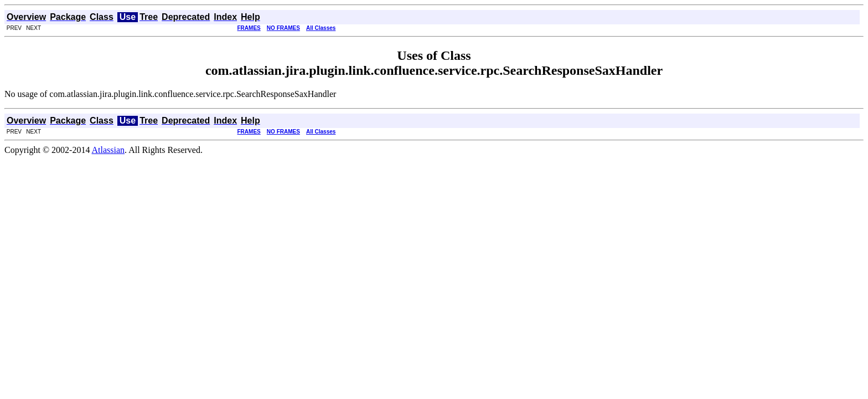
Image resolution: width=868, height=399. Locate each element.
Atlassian (108, 150)
